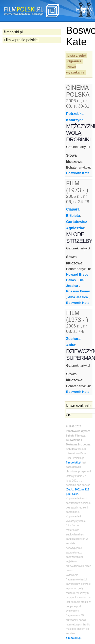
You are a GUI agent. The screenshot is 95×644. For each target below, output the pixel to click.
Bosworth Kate (78, 173)
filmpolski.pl (74, 463)
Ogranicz (74, 61)
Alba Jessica (78, 297)
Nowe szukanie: (79, 406)
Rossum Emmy (78, 291)
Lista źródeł (77, 56)
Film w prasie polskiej (21, 40)
